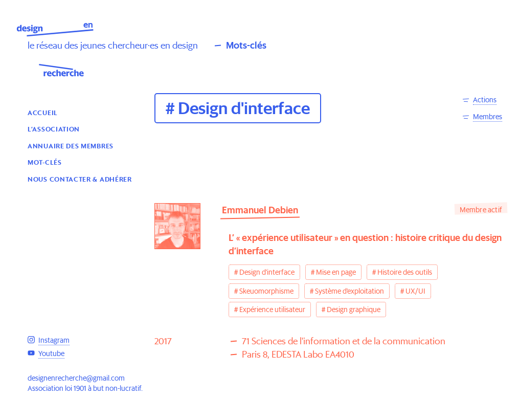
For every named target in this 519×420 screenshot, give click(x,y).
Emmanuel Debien (260, 210)
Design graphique (354, 310)
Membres (488, 117)
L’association (54, 129)
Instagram (54, 340)
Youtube (51, 353)
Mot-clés (45, 162)
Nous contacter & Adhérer (80, 179)
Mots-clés (246, 45)
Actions (485, 100)
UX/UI (415, 291)
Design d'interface (267, 272)
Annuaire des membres (71, 146)
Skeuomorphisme (266, 291)
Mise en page (336, 272)
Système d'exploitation (349, 291)
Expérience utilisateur (272, 310)
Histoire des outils (405, 272)
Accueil (43, 112)
